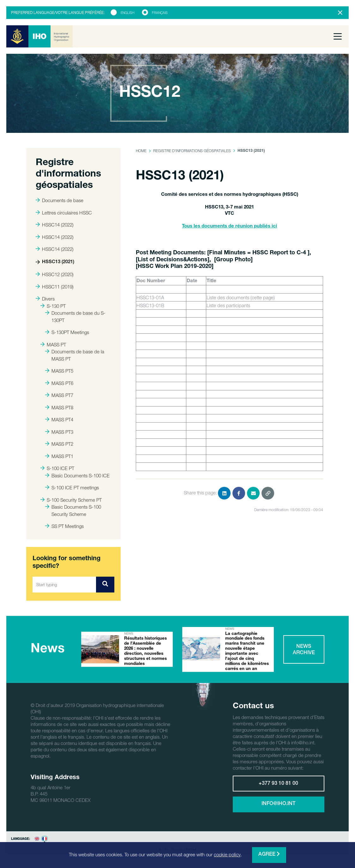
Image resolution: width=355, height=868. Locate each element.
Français (160, 13)
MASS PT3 (59, 432)
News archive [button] (304, 654)
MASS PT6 (59, 383)
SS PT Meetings (64, 526)
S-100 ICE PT (57, 468)
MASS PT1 (59, 456)
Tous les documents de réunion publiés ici (229, 226)
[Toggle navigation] (338, 36)
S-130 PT (53, 306)
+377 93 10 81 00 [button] (278, 791)
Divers (45, 299)
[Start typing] (64, 585)
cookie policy (227, 854)
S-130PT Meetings (67, 332)
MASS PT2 (59, 444)
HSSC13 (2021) (55, 262)
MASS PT (53, 344)
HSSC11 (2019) (55, 287)
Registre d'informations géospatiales (192, 151)
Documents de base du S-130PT (75, 316)
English (127, 13)
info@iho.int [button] (278, 812)
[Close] (340, 13)
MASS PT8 (59, 407)
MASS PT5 (59, 371)
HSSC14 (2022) (55, 225)
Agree (269, 854)
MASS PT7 (59, 395)
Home (141, 151)
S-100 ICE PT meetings (72, 487)
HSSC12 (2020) (55, 274)
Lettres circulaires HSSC (64, 213)
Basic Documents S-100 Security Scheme (73, 510)
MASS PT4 (59, 419)
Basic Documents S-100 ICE (77, 475)
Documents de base (60, 200)
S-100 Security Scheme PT (71, 500)
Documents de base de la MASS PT (75, 355)
